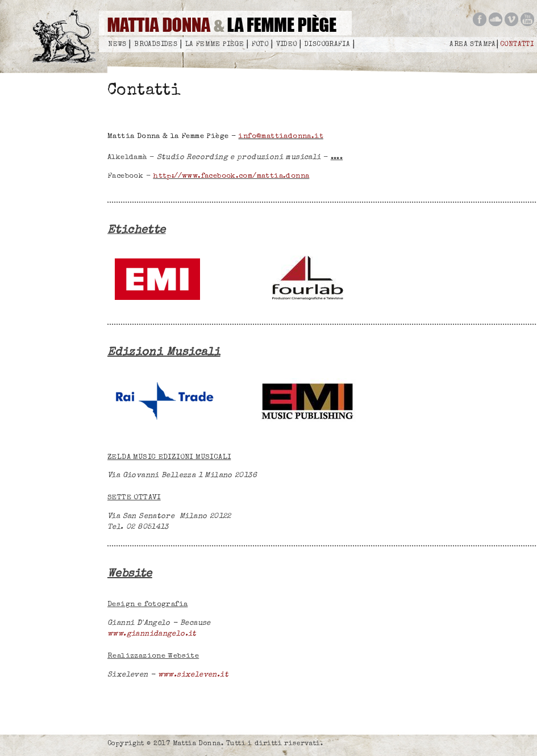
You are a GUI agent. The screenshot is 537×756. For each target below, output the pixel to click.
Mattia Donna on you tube (527, 19)
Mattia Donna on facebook (480, 19)
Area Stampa (473, 45)
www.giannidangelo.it (152, 634)
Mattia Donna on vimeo (511, 19)
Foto (260, 45)
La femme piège (215, 45)
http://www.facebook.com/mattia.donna (231, 176)
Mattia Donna (67, 39)
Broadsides (156, 45)
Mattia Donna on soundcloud (496, 19)
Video (287, 45)
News (117, 45)
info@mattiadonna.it (280, 137)
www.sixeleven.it (193, 675)
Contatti (517, 45)
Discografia (327, 45)
